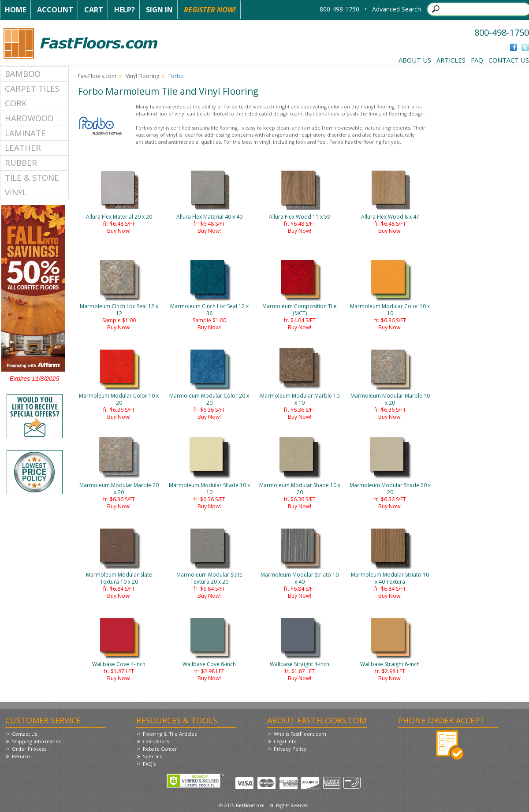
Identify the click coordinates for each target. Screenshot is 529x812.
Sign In (159, 10)
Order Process (29, 749)
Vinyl (16, 192)
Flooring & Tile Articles (170, 734)
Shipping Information (37, 741)
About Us (415, 60)
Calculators (156, 741)
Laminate (25, 133)
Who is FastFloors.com (300, 734)
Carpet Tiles (32, 88)
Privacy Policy (290, 749)
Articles (451, 60)
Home (15, 10)
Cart (94, 10)
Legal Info (285, 741)
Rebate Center (160, 749)
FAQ (477, 60)
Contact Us (509, 60)
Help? (125, 10)
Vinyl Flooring (142, 76)
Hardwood (29, 118)
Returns (21, 756)
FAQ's (149, 764)
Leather (23, 147)
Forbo (176, 76)
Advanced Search (397, 9)
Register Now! (210, 10)
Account (55, 10)
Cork (16, 103)
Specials (152, 756)
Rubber (21, 162)
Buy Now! (119, 231)
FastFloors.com (97, 76)
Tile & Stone (32, 177)
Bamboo (23, 73)
